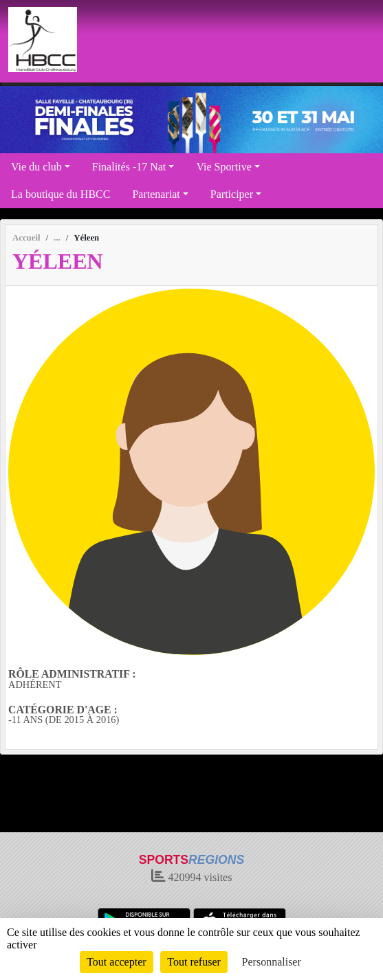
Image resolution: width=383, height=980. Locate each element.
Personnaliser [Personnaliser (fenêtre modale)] (272, 962)
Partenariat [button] (156, 194)
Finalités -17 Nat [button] (129, 167)
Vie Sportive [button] (223, 167)
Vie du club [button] (36, 167)
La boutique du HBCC (61, 194)
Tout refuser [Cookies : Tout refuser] (194, 962)
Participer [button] (232, 194)
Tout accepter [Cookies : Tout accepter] (116, 962)
